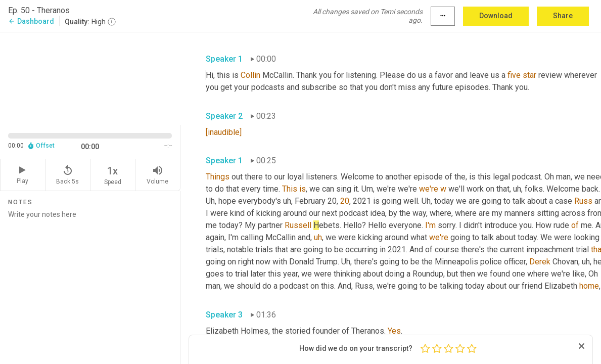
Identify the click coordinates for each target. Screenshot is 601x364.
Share (563, 16)
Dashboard (31, 21)
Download (496, 16)
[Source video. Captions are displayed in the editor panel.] (90, 77)
